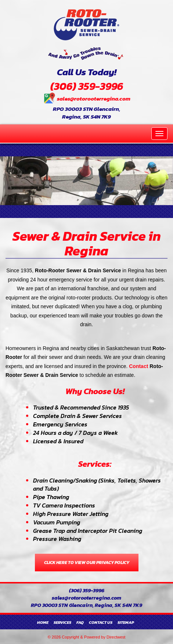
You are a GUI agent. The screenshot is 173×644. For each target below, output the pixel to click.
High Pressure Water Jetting (71, 514)
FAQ (80, 622)
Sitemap (126, 622)
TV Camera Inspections (64, 505)
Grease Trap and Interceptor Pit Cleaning (88, 531)
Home (43, 622)
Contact (138, 366)
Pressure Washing (57, 539)
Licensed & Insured (58, 441)
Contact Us (101, 622)
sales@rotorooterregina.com (94, 99)
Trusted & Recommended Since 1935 (81, 407)
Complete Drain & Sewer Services (78, 416)
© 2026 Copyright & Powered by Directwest (87, 637)
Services (62, 622)
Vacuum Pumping (57, 522)
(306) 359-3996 (87, 86)
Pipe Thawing (51, 497)
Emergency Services (60, 424)
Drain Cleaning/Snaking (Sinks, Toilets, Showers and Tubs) (97, 485)
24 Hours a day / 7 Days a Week (75, 433)
